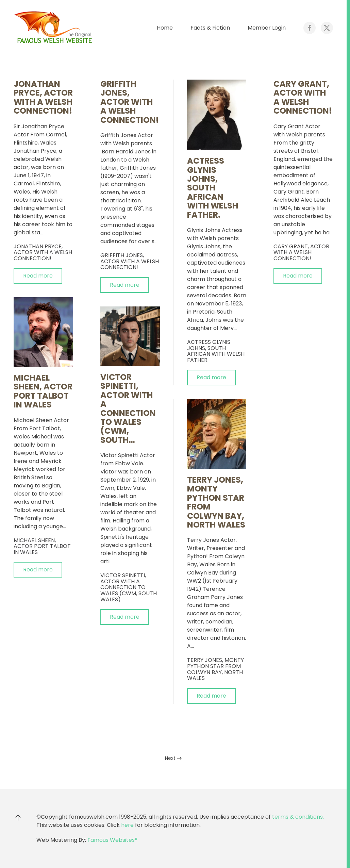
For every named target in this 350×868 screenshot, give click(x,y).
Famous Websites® (112, 840)
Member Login (267, 28)
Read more (38, 276)
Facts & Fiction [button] (210, 28)
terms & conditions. (298, 817)
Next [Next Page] (173, 758)
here (127, 825)
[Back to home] (54, 28)
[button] (18, 818)
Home (165, 28)
